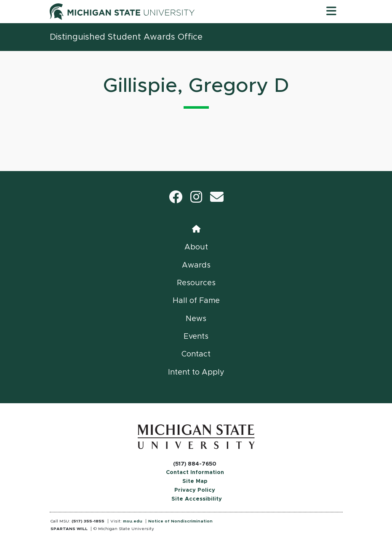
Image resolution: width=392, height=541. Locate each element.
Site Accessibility (197, 499)
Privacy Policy (195, 490)
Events (196, 337)
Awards (196, 265)
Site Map (195, 481)
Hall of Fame (196, 301)
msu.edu (133, 521)
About (196, 247)
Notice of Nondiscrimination (180, 521)
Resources (196, 283)
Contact (196, 354)
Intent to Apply (196, 372)
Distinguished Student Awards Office (126, 37)
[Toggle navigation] (331, 11)
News (196, 319)
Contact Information (195, 473)
